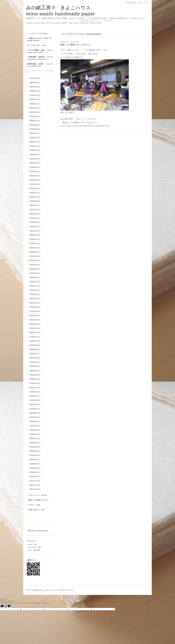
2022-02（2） (35, 277)
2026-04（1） (35, 82)
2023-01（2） (35, 235)
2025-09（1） (35, 112)
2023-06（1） (35, 214)
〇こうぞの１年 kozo (37, 45)
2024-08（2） (35, 159)
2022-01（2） (35, 281)
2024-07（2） (35, 163)
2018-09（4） (35, 447)
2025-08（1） (35, 116)
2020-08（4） (35, 349)
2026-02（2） (35, 91)
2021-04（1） (35, 315)
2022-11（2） (35, 243)
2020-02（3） (35, 375)
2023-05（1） (35, 218)
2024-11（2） (35, 146)
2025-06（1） (35, 125)
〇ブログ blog (34, 505)
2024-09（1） (35, 154)
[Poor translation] (8, 606)
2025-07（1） (35, 120)
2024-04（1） (35, 175)
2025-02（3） (35, 133)
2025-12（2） (35, 99)
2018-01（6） (35, 476)
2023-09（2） (35, 201)
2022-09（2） (35, 252)
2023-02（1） (35, 231)
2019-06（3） (35, 409)
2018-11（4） (35, 438)
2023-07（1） (35, 209)
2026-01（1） (35, 95)
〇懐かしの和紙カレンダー (40, 500)
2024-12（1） (35, 142)
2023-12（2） (35, 192)
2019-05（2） (35, 413)
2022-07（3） (35, 260)
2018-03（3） (35, 472)
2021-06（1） (35, 307)
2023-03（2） (35, 226)
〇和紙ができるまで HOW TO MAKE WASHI (39, 39)
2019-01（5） (35, 430)
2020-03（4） (35, 370)
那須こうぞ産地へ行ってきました (76, 45)
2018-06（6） (35, 459)
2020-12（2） (35, 332)
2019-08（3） (35, 400)
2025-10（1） (35, 108)
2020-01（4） (35, 379)
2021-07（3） (35, 303)
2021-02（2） (35, 324)
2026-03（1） (35, 87)
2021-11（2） (35, 286)
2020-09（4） (35, 345)
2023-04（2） (35, 222)
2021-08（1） (35, 298)
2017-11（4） (35, 485)
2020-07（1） (35, 353)
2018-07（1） (35, 455)
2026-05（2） (35, 78)
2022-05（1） (35, 269)
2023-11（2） (35, 197)
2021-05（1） (35, 311)
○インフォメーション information (40, 72)
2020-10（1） (35, 341)
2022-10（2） (35, 248)
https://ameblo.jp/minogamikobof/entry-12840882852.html (85, 126)
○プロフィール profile (37, 495)
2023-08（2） (35, 205)
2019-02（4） (35, 425)
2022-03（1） (35, 273)
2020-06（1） (35, 358)
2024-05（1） (35, 171)
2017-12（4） (35, 481)
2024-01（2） (35, 188)
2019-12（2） (35, 383)
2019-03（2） (35, 421)
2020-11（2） (35, 336)
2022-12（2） (35, 239)
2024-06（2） (35, 167)
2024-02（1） (35, 184)
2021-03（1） (35, 320)
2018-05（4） (35, 464)
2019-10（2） (35, 392)
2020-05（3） (35, 362)
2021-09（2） (35, 294)
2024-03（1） (35, 180)
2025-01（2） (35, 137)
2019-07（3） (35, 404)
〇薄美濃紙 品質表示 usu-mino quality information (40, 58)
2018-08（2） (35, 451)
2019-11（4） (35, 387)
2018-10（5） (35, 442)
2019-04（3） (35, 417)
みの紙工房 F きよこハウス (44, 590)
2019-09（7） (35, 396)
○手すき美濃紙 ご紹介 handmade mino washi (40, 51)
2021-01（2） (35, 328)
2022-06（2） (35, 264)
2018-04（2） (35, 468)
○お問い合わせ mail (36, 510)
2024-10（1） (35, 150)
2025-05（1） (35, 129)
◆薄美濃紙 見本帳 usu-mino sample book (40, 65)
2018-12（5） (35, 434)
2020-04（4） (35, 366)
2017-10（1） (35, 489)
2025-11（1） (35, 103)
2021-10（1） (35, 290)
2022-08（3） (35, 256)
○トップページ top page (38, 33)
